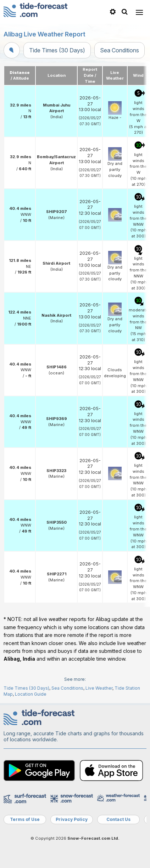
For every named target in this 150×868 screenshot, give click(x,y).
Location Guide (31, 694)
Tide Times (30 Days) (57, 50)
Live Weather (99, 688)
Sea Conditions (120, 50)
